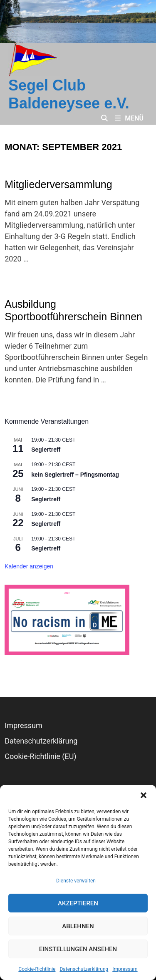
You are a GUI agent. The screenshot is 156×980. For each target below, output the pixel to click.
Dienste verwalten (76, 881)
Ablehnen (78, 926)
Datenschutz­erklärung (84, 969)
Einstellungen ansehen (78, 949)
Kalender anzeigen (29, 566)
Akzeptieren (78, 903)
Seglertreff (46, 450)
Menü (129, 118)
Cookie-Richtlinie (37, 969)
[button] (144, 795)
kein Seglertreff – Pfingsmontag (75, 475)
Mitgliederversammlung (58, 184)
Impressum (125, 969)
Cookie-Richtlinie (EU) (40, 756)
